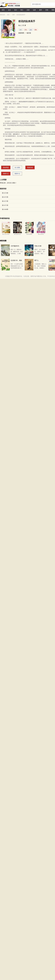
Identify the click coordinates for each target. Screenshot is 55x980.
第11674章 (5, 193)
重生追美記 (41, 234)
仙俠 (34, 10)
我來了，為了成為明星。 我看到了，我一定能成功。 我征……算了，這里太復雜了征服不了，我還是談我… (40, 254)
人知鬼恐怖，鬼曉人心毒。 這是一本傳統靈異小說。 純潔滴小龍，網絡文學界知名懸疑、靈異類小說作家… (40, 268)
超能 (31, 30)
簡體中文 (6, 174)
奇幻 (22, 10)
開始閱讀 (6, 168)
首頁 (3, 10)
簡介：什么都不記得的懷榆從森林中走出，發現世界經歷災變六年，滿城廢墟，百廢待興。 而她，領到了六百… (17, 268)
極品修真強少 (18, 234)
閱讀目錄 (30, 168)
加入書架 (17, 168)
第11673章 (5, 201)
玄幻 (16, 10)
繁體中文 (17, 174)
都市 (41, 10)
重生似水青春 (6, 234)
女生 (9, 10)
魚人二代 (21, 25)
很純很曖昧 (29, 234)
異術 (26, 30)
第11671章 (5, 205)
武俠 (28, 10)
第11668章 (5, 209)
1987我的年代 (15, 246)
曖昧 (36, 30)
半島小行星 (38, 246)
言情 (47, 10)
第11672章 (5, 197)
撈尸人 (36, 260)
